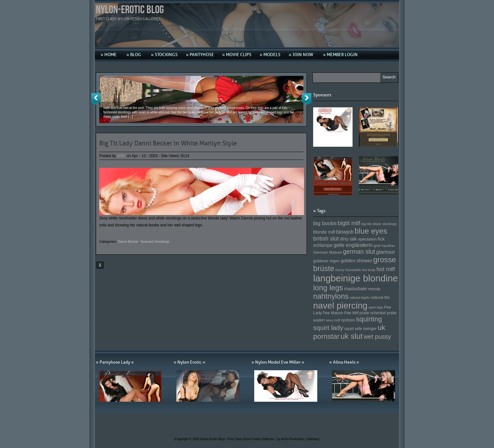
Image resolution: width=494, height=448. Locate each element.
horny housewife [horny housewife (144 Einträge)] (348, 270)
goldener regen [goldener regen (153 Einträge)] (326, 261)
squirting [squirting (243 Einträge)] (369, 319)
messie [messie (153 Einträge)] (374, 289)
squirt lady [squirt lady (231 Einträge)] (328, 328)
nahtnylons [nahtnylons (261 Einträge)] (331, 296)
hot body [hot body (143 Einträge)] (369, 270)
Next (307, 99)
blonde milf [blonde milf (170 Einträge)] (324, 232)
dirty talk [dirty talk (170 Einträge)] (348, 239)
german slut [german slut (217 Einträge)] (359, 252)
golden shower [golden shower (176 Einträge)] (357, 261)
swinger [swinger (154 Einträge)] (370, 329)
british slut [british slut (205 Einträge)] (326, 239)
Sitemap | (313, 439)
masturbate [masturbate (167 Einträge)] (355, 289)
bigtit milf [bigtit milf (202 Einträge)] (349, 223)
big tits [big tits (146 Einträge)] (367, 224)
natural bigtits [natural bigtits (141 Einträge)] (360, 298)
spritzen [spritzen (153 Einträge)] (348, 320)
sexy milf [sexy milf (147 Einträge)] (333, 320)
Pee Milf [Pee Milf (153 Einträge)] (351, 313)
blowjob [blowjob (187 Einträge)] (345, 232)
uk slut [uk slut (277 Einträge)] (352, 336)
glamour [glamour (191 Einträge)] (386, 252)
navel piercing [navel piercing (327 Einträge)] (340, 306)
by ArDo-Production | (292, 439)
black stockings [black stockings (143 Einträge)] (385, 224)
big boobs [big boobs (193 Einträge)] (325, 223)
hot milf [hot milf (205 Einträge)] (386, 269)
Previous (96, 99)
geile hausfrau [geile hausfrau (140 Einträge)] (384, 246)
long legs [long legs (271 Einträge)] (328, 288)
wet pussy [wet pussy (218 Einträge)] (377, 337)
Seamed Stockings (155, 241)
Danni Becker (128, 241)
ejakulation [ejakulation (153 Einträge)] (367, 239)
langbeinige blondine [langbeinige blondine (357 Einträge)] (356, 278)
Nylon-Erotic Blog (130, 10)
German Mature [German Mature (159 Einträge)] (327, 252)
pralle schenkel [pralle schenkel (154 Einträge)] (373, 313)
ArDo (121, 156)
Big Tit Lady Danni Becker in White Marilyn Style (168, 143)
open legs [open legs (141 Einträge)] (376, 307)
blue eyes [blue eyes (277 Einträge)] (371, 231)
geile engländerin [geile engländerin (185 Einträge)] (353, 245)
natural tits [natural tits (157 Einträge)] (380, 297)
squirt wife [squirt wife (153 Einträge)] (353, 329)
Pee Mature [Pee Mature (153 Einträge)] (333, 313)
